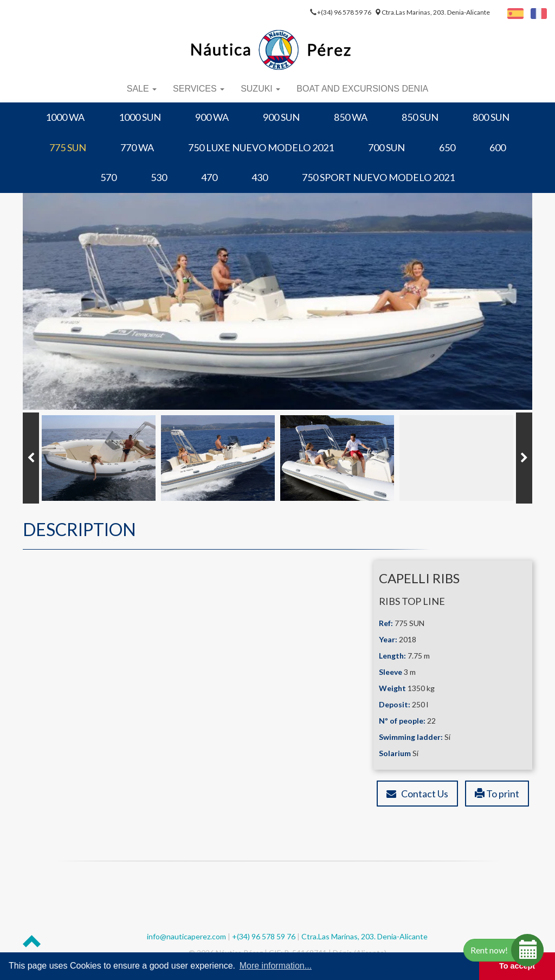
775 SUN (68, 147)
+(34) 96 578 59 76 (345, 12)
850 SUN (420, 117)
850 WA (351, 117)
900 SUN (281, 117)
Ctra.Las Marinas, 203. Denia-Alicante (436, 12)
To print (497, 794)
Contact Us (417, 794)
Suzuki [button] (260, 89)
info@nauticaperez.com (186, 936)
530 (159, 177)
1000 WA (65, 117)
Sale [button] (142, 89)
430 (260, 177)
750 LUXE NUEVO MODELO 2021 (261, 147)
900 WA (212, 117)
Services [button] (199, 89)
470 (209, 177)
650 (447, 147)
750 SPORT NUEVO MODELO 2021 (378, 177)
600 (498, 147)
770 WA (137, 147)
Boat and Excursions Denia (362, 89)
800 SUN (491, 117)
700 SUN (386, 147)
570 (108, 177)
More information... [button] (276, 966)
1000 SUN (140, 117)
